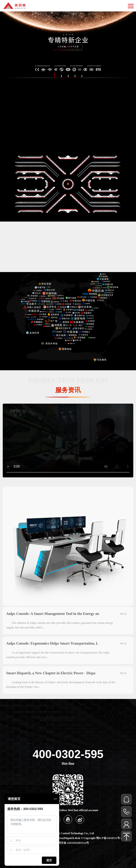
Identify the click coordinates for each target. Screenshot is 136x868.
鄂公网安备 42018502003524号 (71, 843)
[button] (54, 75)
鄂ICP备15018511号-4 (109, 838)
